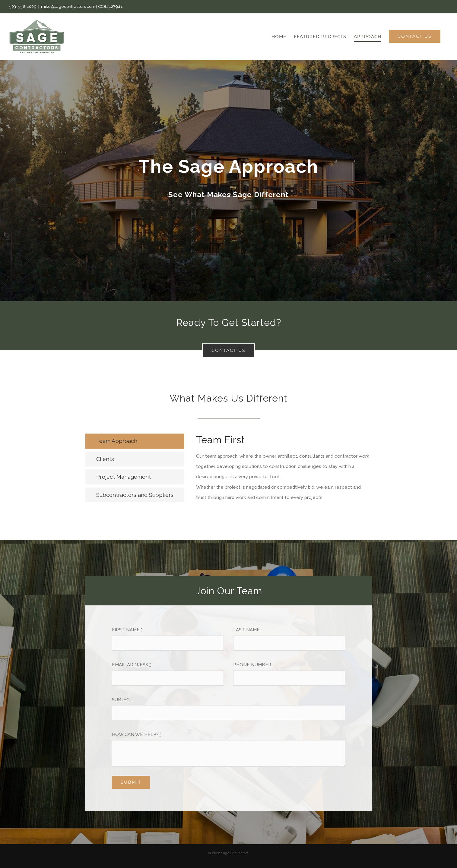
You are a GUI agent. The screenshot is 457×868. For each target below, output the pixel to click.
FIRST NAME (127, 630)
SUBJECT (122, 700)
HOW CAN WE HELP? (136, 734)
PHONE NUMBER (252, 665)
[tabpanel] (284, 471)
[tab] (135, 441)
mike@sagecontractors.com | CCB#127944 (82, 6)
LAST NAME (246, 630)
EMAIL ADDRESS (131, 665)
